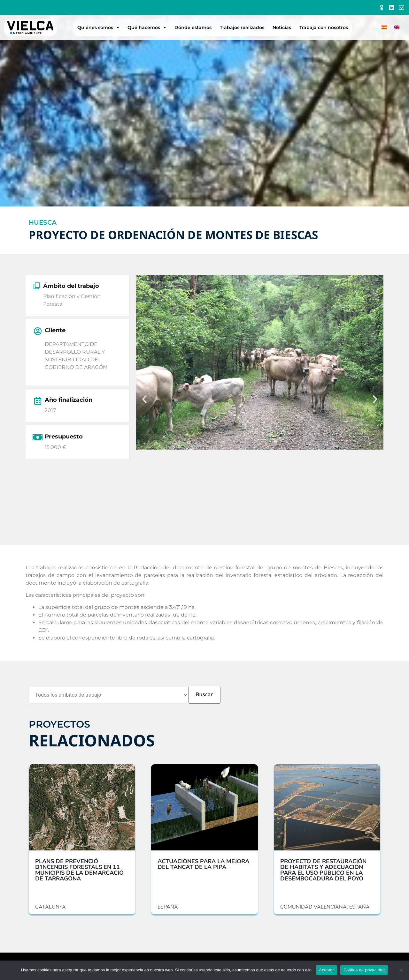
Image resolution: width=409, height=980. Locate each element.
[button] (144, 399)
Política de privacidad (364, 970)
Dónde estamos (193, 27)
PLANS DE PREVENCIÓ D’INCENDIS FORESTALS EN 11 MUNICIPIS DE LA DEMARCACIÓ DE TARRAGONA (79, 870)
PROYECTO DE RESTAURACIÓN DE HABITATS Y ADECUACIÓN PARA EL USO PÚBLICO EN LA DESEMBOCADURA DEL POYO (323, 870)
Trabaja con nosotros (324, 27)
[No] (401, 970)
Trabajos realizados (242, 27)
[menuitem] (384, 28)
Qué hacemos (147, 27)
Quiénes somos (98, 27)
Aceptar (327, 970)
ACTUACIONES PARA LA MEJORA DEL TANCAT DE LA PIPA (203, 864)
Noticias (282, 27)
